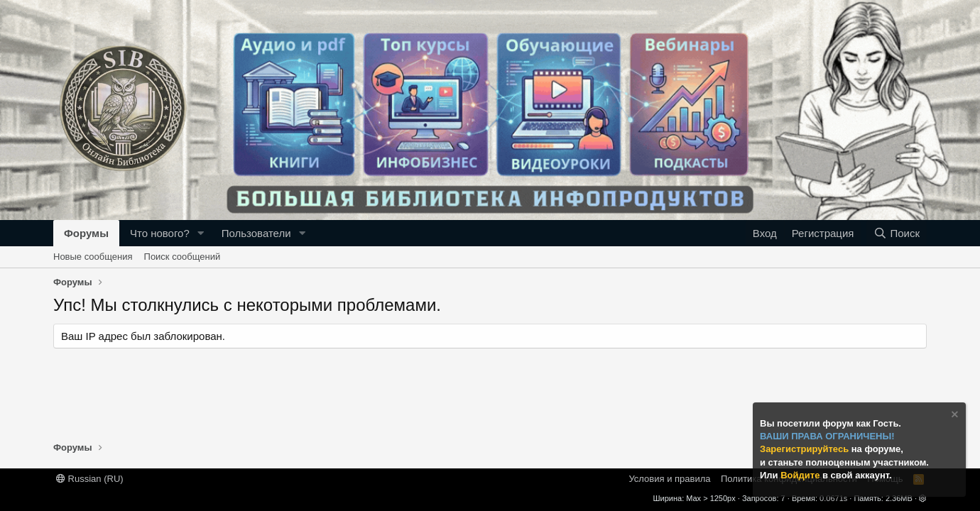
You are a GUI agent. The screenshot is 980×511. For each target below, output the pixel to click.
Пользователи (256, 233)
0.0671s (833, 498)
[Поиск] (897, 233)
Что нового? (160, 233)
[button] (201, 233)
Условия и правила (669, 479)
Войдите (801, 475)
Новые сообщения (93, 257)
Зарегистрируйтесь (806, 449)
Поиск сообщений (183, 257)
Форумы (86, 233)
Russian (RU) (90, 479)
